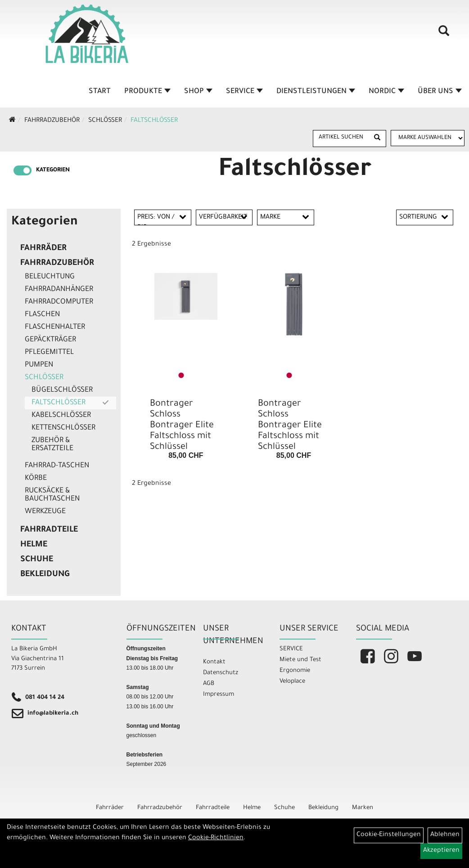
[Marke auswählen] (428, 138)
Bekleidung (45, 575)
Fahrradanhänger (59, 290)
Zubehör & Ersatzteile (52, 445)
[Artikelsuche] (441, 36)
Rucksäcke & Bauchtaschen (52, 495)
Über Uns (440, 92)
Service (245, 92)
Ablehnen (445, 835)
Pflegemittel (49, 353)
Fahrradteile (49, 530)
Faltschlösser (154, 121)
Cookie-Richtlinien (216, 838)
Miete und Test (300, 660)
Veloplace (292, 682)
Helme (34, 545)
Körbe (36, 479)
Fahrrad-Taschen (57, 466)
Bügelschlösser (62, 390)
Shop (199, 92)
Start (100, 92)
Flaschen (42, 315)
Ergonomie (295, 671)
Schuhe (37, 560)
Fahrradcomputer (59, 302)
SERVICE (291, 649)
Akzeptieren (441, 851)
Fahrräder (43, 249)
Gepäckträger (50, 340)
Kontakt (214, 662)
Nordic (387, 92)
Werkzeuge (45, 512)
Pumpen (39, 365)
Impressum (219, 695)
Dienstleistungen (316, 92)
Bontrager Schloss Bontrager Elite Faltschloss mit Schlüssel (182, 426)
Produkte (148, 92)
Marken (363, 808)
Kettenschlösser (63, 428)
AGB (209, 684)
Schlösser (105, 121)
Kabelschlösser (61, 416)
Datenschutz (221, 673)
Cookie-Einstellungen (389, 835)
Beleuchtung (50, 277)
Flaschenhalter (55, 327)
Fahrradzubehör (52, 121)
